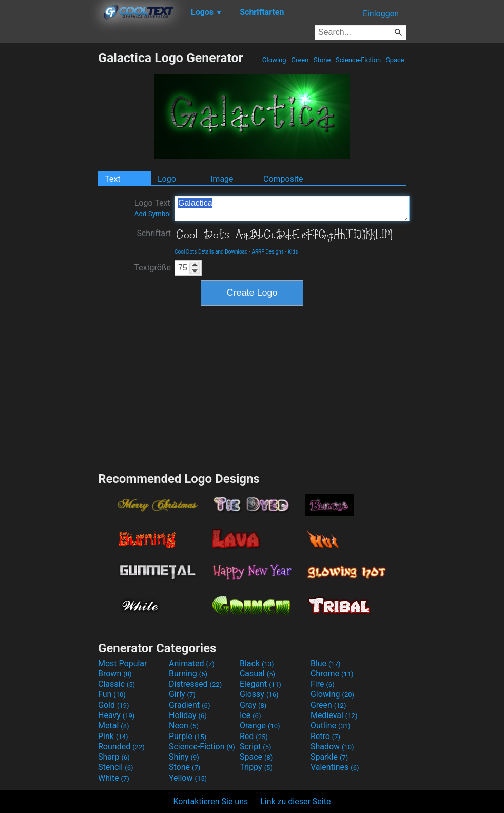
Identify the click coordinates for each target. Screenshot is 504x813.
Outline (331, 725)
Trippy (256, 767)
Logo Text (153, 208)
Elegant (260, 684)
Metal (114, 725)
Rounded (121, 747)
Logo (167, 179)
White (114, 778)
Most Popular (123, 663)
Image (222, 179)
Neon (184, 725)
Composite (283, 179)
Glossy (259, 694)
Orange (260, 725)
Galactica (292, 208)
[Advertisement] (49, 204)
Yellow (188, 778)
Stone (322, 60)
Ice (250, 715)
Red (254, 736)
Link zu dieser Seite (295, 801)
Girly (182, 694)
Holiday (188, 715)
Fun (112, 694)
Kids (293, 252)
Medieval (334, 715)
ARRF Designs (268, 252)
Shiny (184, 757)
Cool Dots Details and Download (211, 252)
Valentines (335, 767)
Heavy (116, 715)
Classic (117, 684)
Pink (113, 736)
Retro (325, 736)
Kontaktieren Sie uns (211, 801)
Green (300, 60)
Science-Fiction (358, 60)
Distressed (195, 684)
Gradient (189, 705)
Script (256, 747)
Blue (326, 663)
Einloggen (381, 14)
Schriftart (154, 233)
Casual (257, 674)
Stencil (115, 767)
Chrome (332, 674)
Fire (323, 684)
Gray (253, 705)
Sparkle (329, 757)
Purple (188, 736)
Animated (192, 663)
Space (395, 60)
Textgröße (152, 268)
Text (112, 179)
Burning (188, 674)
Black (257, 663)
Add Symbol (153, 214)
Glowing (274, 60)
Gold (114, 705)
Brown (115, 674)
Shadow (332, 747)
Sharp (114, 757)
